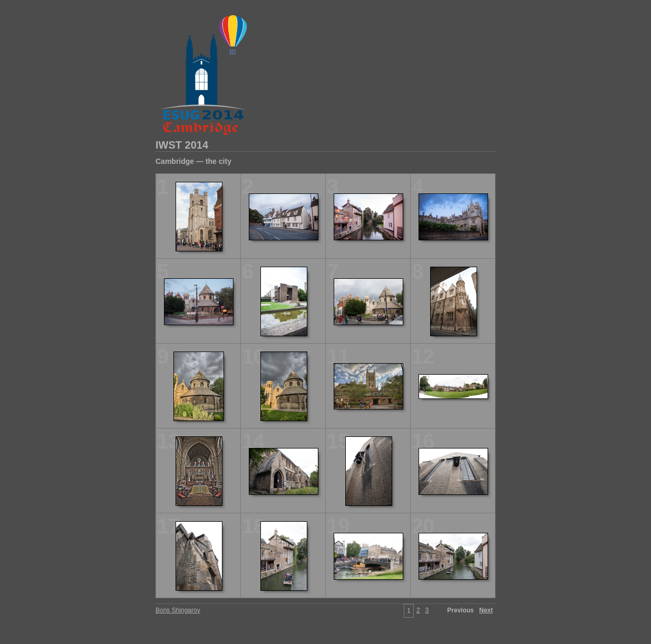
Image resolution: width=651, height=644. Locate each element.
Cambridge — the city (193, 161)
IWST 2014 (182, 145)
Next (486, 610)
